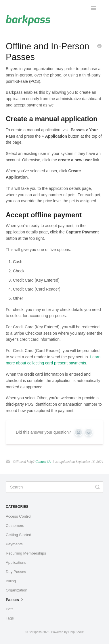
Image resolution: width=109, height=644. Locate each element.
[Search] (54, 487)
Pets (9, 609)
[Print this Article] (99, 47)
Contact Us (43, 462)
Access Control (19, 516)
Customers (15, 526)
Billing (11, 581)
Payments (14, 544)
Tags (10, 618)
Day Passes (16, 572)
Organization (17, 590)
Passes (15, 599)
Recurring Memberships (26, 553)
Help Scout (76, 632)
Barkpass (35, 632)
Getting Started (19, 535)
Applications (16, 562)
